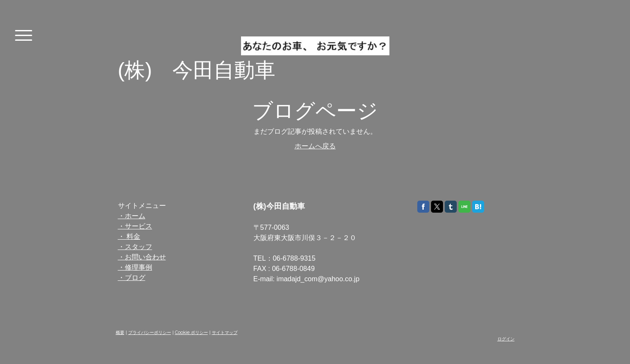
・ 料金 (129, 236)
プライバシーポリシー (150, 332)
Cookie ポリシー (191, 332)
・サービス (135, 226)
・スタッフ (135, 247)
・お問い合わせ (142, 257)
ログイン (506, 339)
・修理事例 (135, 267)
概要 (120, 332)
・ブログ (132, 278)
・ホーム (132, 216)
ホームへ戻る (315, 146)
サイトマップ (225, 332)
